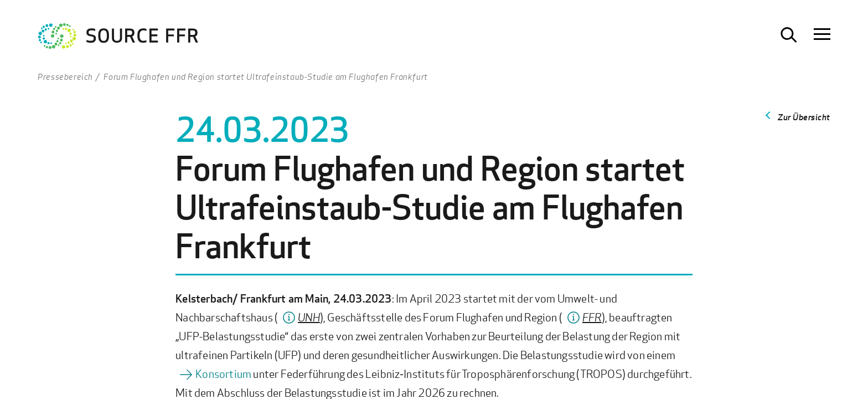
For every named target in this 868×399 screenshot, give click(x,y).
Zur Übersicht (804, 117)
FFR (592, 317)
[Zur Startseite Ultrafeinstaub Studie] (118, 39)
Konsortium (223, 374)
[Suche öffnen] (789, 35)
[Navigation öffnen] (822, 35)
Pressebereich (65, 76)
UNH (309, 317)
